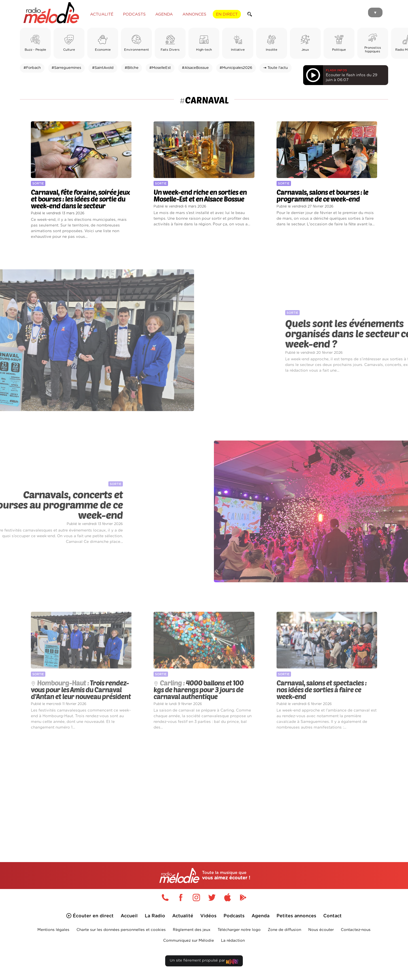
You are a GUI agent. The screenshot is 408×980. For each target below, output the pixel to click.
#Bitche (132, 68)
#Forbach (32, 68)
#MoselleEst (160, 68)
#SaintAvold (103, 68)
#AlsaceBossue (195, 68)
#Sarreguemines (66, 68)
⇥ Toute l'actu (276, 68)
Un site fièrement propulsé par (204, 962)
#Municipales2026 (236, 68)
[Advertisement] (204, 789)
